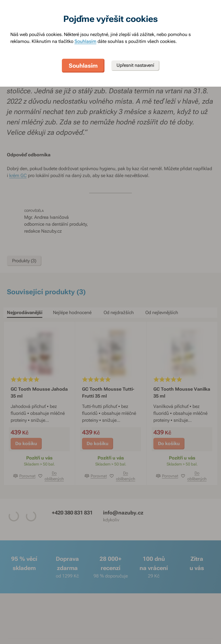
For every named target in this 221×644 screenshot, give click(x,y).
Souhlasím (85, 41)
